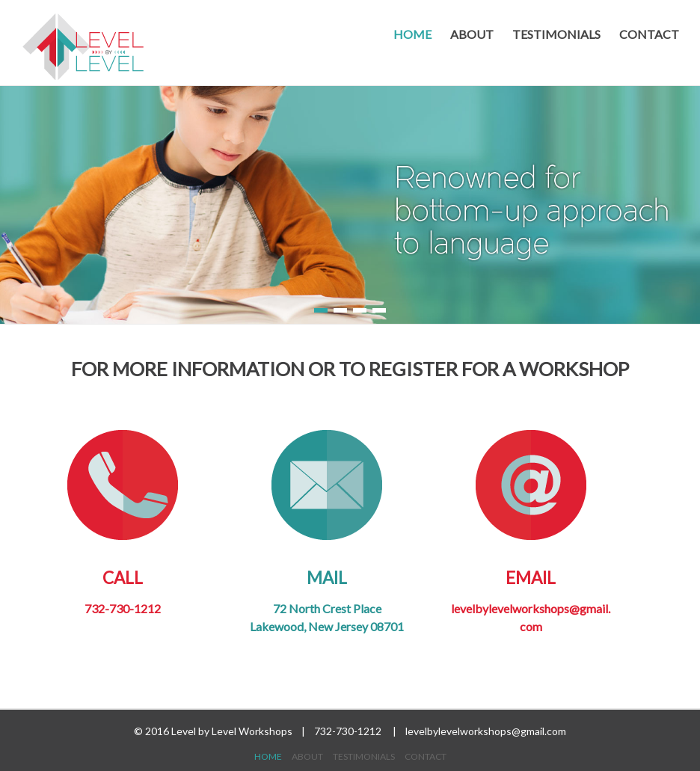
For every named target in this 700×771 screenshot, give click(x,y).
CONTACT (649, 34)
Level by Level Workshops (233, 731)
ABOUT (472, 34)
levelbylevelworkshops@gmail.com (486, 731)
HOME (412, 34)
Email (531, 509)
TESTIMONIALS (556, 34)
